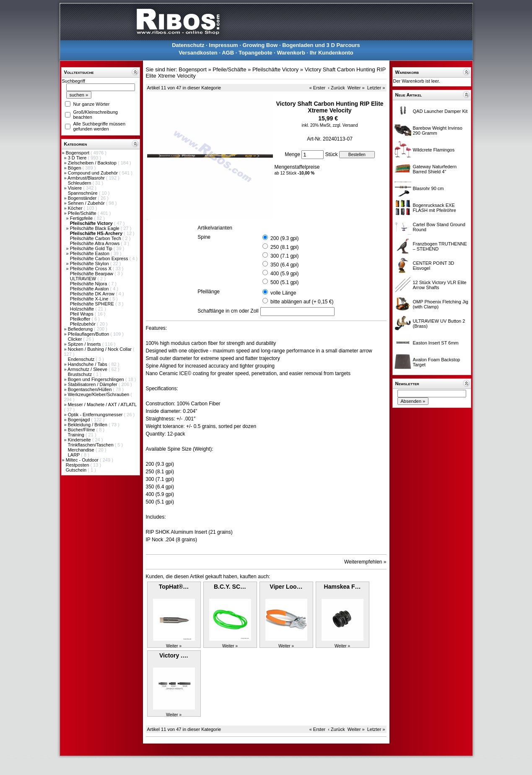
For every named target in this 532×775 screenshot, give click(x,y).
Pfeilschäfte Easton (90, 253)
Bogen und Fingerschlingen (97, 379)
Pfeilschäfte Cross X (91, 269)
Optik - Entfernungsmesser (96, 415)
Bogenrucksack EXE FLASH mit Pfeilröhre (435, 208)
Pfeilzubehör (83, 324)
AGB (228, 53)
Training (76, 435)
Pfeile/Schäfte (83, 213)
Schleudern (80, 183)
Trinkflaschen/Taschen (91, 445)
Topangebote (256, 53)
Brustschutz (81, 374)
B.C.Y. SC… (230, 587)
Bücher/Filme (82, 430)
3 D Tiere (78, 158)
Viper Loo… (286, 587)
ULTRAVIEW (84, 279)
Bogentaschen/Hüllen (91, 389)
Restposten (78, 465)
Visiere (75, 188)
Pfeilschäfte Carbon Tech (96, 238)
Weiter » (356, 88)
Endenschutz (82, 359)
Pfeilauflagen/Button (89, 334)
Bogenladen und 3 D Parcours (321, 45)
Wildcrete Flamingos (434, 150)
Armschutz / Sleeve (88, 369)
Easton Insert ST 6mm (436, 343)
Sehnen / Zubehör (87, 203)
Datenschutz (188, 45)
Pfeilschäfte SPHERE (93, 304)
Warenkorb (291, 53)
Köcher (76, 208)
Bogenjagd (80, 420)
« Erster (318, 88)
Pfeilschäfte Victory (275, 69)
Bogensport (78, 153)
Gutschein (77, 470)
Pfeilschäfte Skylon (90, 264)
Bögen (75, 168)
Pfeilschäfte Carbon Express (100, 258)
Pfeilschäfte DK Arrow (93, 294)
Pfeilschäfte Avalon (90, 289)
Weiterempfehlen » (365, 562)
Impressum (223, 45)
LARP (75, 455)
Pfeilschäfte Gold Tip (92, 248)
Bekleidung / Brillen (88, 425)
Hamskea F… (343, 587)
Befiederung (81, 329)
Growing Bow (260, 45)
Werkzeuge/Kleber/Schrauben (99, 394)
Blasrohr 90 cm (428, 188)
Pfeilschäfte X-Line (90, 299)
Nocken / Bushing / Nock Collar (100, 349)
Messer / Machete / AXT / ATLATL (102, 404)
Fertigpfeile (82, 218)
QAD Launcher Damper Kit (440, 111)
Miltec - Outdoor (83, 460)
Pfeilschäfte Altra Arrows (96, 243)
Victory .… (174, 655)
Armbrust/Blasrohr (87, 178)
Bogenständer (83, 198)
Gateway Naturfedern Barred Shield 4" (435, 169)
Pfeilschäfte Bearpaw (92, 274)
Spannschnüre (83, 193)
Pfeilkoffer (81, 319)
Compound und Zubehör (93, 173)
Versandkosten (198, 53)
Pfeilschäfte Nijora (89, 284)
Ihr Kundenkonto (332, 53)
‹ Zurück (336, 88)
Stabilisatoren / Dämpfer (93, 384)
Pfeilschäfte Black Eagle (95, 228)
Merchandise (82, 450)
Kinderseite (80, 440)
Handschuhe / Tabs (88, 364)
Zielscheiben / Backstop (93, 163)
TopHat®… (174, 587)
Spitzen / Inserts (85, 344)
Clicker (76, 339)
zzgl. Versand (345, 125)
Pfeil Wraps (82, 314)
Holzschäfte (83, 309)
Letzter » (376, 88)
